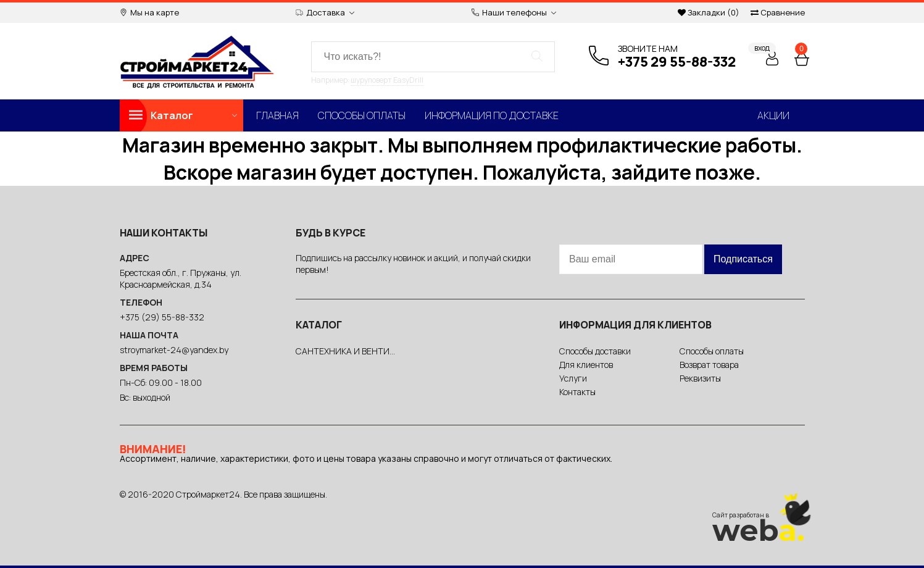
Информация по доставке (492, 115)
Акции (773, 115)
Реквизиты (700, 378)
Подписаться (743, 259)
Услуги (573, 378)
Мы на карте (149, 13)
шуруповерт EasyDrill (387, 80)
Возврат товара (709, 365)
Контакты (577, 392)
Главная (277, 115)
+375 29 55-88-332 (677, 62)
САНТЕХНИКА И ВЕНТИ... (345, 351)
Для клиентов (586, 365)
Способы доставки (595, 351)
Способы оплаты (362, 115)
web (758, 531)
